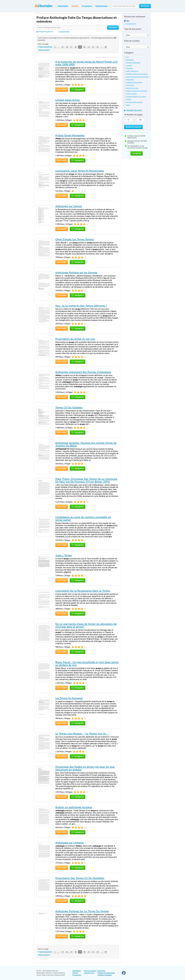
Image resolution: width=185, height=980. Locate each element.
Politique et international (133, 82)
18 (76, 47)
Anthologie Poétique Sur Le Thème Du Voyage (82, 911)
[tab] (137, 111)
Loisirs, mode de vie (131, 71)
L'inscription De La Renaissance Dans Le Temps (83, 591)
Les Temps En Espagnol (69, 698)
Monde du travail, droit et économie (137, 77)
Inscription (137, 153)
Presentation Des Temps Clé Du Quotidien (80, 878)
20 (84, 47)
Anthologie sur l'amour (69, 206)
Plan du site (101, 971)
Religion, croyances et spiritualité (136, 91)
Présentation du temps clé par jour (75, 339)
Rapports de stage (131, 88)
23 (97, 47)
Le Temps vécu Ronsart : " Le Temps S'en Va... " (82, 734)
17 (71, 47)
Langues (128, 65)
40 (105, 47)
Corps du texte (130, 24)
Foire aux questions (90, 971)
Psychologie (129, 85)
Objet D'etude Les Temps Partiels (75, 239)
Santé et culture (130, 94)
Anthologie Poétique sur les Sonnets (76, 273)
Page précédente (46, 47)
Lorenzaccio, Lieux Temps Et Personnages (80, 171)
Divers (127, 105)
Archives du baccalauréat (133, 102)
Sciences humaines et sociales (135, 97)
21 (89, 47)
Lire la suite (62, 89)
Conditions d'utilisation (105, 975)
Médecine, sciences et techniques (136, 74)
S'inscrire (75, 6)
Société (128, 99)
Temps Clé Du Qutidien (69, 408)
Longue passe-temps (68, 100)
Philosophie (129, 80)
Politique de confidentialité (106, 973)
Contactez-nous (101, 6)
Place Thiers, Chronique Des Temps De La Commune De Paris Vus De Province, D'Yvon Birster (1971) (86, 480)
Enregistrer (78, 89)
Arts (126, 57)
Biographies (129, 60)
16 (67, 47)
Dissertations (63, 6)
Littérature (129, 68)
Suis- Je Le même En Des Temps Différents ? (81, 306)
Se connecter (87, 6)
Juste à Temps (64, 555)
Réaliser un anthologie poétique (74, 807)
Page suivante (44, 50)
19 (80, 47)
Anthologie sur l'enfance (70, 843)
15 (63, 47)
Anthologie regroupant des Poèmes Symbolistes (83, 372)
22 (93, 47)
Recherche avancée (133, 127)
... (59, 47)
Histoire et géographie (132, 63)
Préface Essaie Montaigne (70, 135)
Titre (127, 21)
